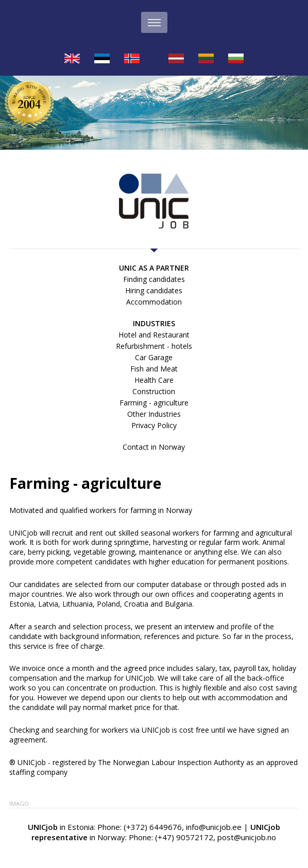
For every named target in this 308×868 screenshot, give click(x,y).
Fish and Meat (154, 369)
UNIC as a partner (154, 268)
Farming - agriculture (154, 403)
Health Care (154, 380)
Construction (154, 391)
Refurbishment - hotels (154, 346)
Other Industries (154, 414)
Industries (154, 323)
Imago (19, 803)
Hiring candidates (154, 290)
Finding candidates (154, 279)
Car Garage (154, 357)
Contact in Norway (154, 447)
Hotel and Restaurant (154, 335)
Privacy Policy (154, 425)
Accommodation (154, 302)
